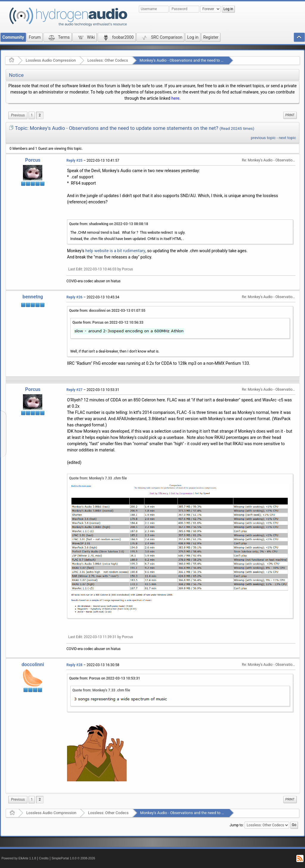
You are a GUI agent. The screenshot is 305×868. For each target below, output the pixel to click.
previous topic (263, 138)
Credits (44, 858)
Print (290, 115)
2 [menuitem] (40, 115)
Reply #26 (74, 297)
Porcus (33, 160)
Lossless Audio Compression (51, 60)
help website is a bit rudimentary (115, 251)
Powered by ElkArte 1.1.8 (19, 858)
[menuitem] (18, 115)
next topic (287, 138)
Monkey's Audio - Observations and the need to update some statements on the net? (212, 60)
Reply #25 (74, 160)
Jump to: (237, 825)
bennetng (33, 297)
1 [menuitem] (32, 115)
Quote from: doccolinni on (107, 311)
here (175, 98)
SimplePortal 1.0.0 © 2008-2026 (73, 858)
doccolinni (33, 664)
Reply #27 (74, 390)
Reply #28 (74, 665)
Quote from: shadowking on (109, 224)
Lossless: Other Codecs (108, 60)
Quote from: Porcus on (108, 322)
